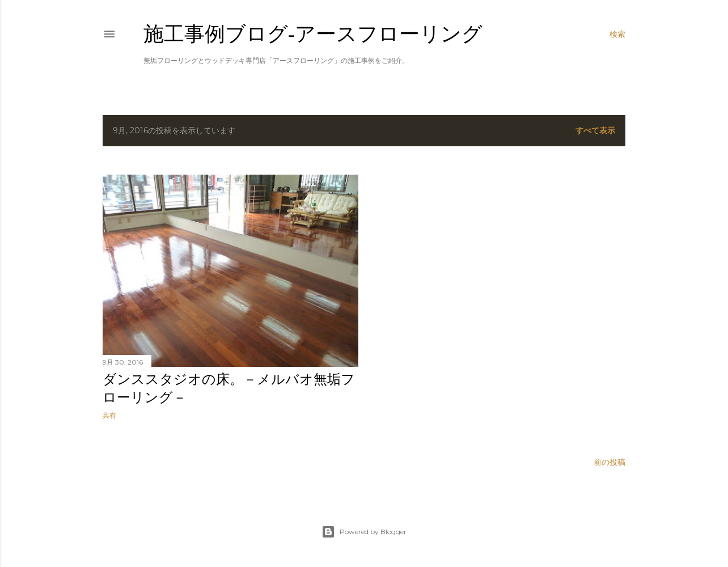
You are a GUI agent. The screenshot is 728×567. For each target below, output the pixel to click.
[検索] (617, 34)
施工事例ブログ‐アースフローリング (313, 34)
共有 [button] (109, 415)
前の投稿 (610, 462)
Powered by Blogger (364, 532)
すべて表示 (595, 130)
